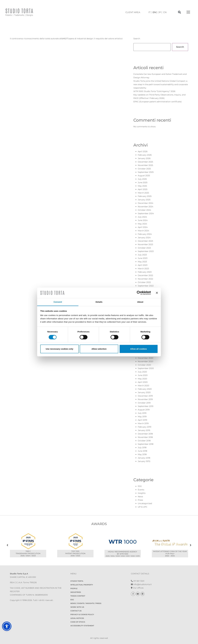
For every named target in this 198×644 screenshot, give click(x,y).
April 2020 (143, 382)
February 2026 (145, 155)
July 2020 (142, 372)
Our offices (137, 588)
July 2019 (142, 413)
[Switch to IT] (150, 12)
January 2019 (144, 430)
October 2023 (144, 248)
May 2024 (142, 224)
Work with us (77, 607)
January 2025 (144, 200)
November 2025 (145, 165)
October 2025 (144, 169)
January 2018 (144, 458)
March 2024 (143, 231)
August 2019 (144, 410)
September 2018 (146, 444)
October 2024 (144, 210)
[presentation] (7, 545)
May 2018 (142, 454)
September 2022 (146, 286)
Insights (142, 493)
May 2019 (142, 417)
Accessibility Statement (82, 626)
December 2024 (145, 203)
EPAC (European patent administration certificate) (158, 102)
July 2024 (142, 217)
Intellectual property (82, 585)
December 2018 (145, 434)
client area (133, 12)
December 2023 (145, 241)
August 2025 (144, 176)
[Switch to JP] (160, 12)
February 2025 (145, 196)
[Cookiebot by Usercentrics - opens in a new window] (139, 293)
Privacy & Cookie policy (82, 614)
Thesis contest (78, 596)
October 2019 (144, 403)
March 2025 (143, 193)
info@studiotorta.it (141, 584)
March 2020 (143, 386)
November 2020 (145, 361)
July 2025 (142, 179)
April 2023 (143, 265)
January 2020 (144, 392)
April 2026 (143, 151)
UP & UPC (143, 507)
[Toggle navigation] (188, 12)
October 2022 (144, 282)
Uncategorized (145, 503)
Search (137, 39)
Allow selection (99, 349)
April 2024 (143, 227)
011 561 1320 (138, 581)
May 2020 (142, 379)
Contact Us (76, 611)
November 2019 (145, 399)
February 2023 (145, 272)
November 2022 (145, 279)
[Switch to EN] (155, 12)
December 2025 (145, 162)
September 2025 (146, 172)
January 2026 (144, 158)
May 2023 (142, 262)
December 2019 (145, 396)
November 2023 (145, 244)
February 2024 (145, 234)
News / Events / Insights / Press (86, 603)
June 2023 (143, 258)
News (140, 497)
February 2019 (145, 427)
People (74, 588)
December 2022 (145, 275)
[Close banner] (157, 293)
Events (141, 490)
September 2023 (146, 251)
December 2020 (145, 358)
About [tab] (140, 302)
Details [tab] (99, 302)
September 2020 (146, 368)
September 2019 (146, 406)
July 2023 (142, 255)
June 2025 (143, 182)
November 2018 (145, 437)
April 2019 (142, 420)
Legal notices (77, 618)
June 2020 (143, 375)
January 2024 (144, 238)
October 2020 (144, 365)
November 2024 (145, 207)
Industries (76, 592)
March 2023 (143, 269)
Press (140, 500)
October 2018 (144, 441)
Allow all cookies (139, 349)
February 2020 (145, 389)
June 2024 (143, 220)
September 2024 (146, 213)
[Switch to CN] (165, 12)
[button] (7, 626)
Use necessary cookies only (59, 349)
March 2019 (143, 423)
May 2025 (142, 186)
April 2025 (143, 189)
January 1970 (144, 461)
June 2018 (142, 451)
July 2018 (142, 448)
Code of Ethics (78, 622)
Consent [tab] (58, 302)
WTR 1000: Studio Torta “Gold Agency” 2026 (154, 91)
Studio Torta (77, 581)
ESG (140, 486)
